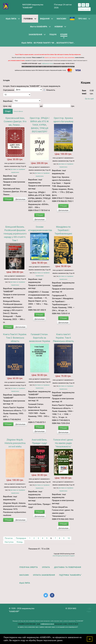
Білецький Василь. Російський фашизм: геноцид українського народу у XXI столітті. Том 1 (15, 234)
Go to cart (89, 99)
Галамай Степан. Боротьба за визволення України (40, 338)
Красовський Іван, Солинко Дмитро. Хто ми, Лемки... (15, 121)
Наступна (9, 542)
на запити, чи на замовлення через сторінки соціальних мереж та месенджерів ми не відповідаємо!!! (48, 67)
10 (69, 538)
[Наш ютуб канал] (84, 9)
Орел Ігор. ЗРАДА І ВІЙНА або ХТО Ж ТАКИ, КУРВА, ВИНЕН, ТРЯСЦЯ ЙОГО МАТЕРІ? (39, 125)
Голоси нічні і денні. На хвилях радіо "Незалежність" (63, 443)
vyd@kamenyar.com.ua (47, 64)
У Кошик (8, 199)
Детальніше (20, 199)
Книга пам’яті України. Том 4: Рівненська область (63, 338)
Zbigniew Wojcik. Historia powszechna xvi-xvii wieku (15, 443)
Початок (9, 538)
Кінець (20, 542)
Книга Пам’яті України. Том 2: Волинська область (15, 338)
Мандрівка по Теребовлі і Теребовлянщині (63, 230)
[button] (64, 641)
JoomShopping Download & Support (64, 556)
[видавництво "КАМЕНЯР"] (6, 6)
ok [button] (90, 639)
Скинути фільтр (18, 111)
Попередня (21, 538)
